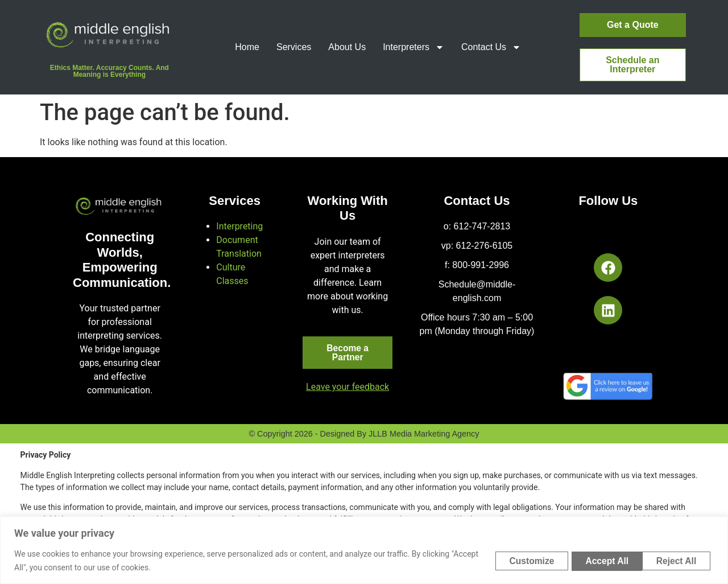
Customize (517, 560)
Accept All (676, 560)
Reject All (597, 560)
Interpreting (239, 226)
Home (247, 47)
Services (294, 47)
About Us (347, 47)
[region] (364, 550)
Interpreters (413, 47)
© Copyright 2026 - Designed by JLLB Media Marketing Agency (364, 434)
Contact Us (491, 47)
